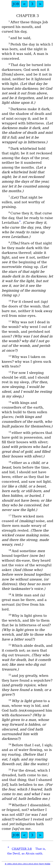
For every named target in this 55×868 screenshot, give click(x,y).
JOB (16, 4)
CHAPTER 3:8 (22, 849)
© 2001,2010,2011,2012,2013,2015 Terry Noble (27, 864)
